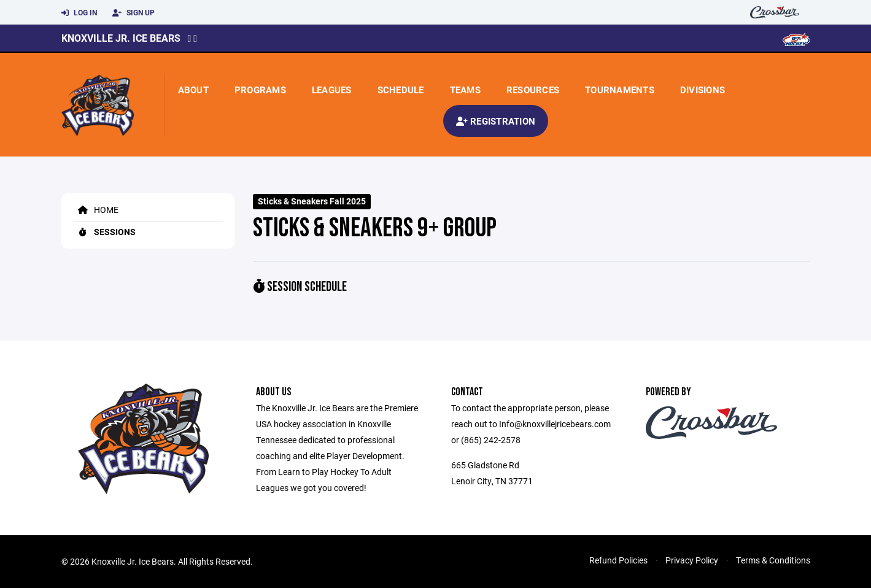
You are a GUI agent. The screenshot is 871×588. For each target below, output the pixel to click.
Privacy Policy (692, 560)
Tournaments (620, 90)
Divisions (703, 90)
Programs (260, 90)
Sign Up (134, 13)
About (193, 90)
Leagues (332, 90)
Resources (533, 90)
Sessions (105, 232)
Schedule (401, 90)
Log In (79, 13)
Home (96, 210)
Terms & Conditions (773, 560)
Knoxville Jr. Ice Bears (121, 38)
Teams (465, 90)
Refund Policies (618, 560)
